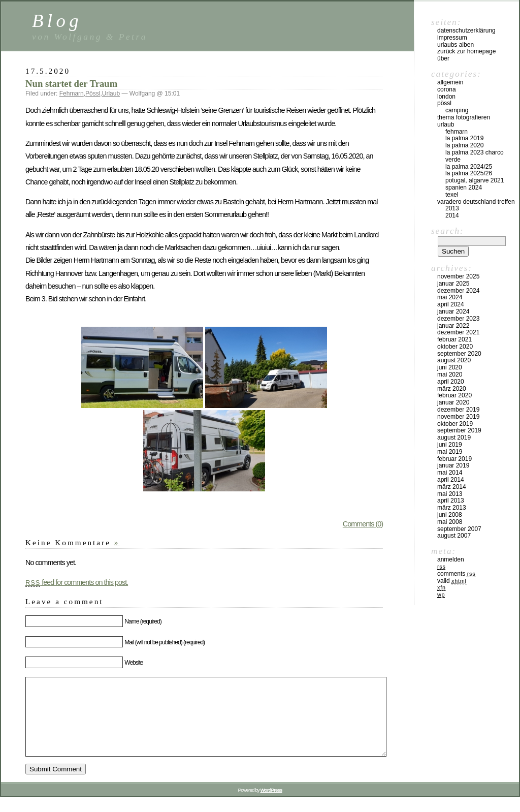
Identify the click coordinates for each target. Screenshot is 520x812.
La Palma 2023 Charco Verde (475, 156)
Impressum (452, 38)
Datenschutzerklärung (466, 30)
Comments (456, 574)
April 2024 (451, 304)
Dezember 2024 (458, 291)
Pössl (93, 93)
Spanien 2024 (464, 188)
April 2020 (451, 382)
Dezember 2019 (458, 410)
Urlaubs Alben (456, 45)
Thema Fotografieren (464, 117)
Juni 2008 (450, 515)
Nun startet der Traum (71, 84)
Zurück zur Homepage (466, 51)
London (446, 97)
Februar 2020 (454, 395)
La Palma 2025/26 (469, 173)
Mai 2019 (450, 452)
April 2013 (451, 501)
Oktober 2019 (455, 424)
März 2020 (452, 389)
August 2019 (454, 438)
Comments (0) (363, 524)
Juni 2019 (450, 445)
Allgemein (450, 82)
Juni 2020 (450, 367)
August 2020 (454, 360)
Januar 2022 (453, 326)
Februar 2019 (454, 459)
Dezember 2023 (458, 319)
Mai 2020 (450, 374)
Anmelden (451, 559)
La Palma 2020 (464, 145)
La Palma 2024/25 (469, 167)
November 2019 (458, 417)
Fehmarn (72, 93)
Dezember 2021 (458, 332)
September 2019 (459, 430)
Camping (457, 110)
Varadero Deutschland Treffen (476, 202)
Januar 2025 (453, 284)
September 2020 (459, 354)
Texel (452, 195)
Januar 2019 (453, 465)
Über (443, 58)
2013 (452, 208)
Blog (57, 21)
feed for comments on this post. (77, 582)
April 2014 (451, 480)
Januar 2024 (453, 311)
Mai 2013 (450, 494)
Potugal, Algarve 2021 (475, 180)
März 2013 (452, 508)
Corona (447, 89)
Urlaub (111, 93)
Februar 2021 (454, 339)
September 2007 (459, 529)
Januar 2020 (453, 402)
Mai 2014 (450, 473)
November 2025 (458, 276)
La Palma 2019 (464, 138)
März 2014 (452, 487)
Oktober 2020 (455, 347)
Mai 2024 (450, 297)
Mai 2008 (450, 522)
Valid (452, 581)
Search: (447, 231)
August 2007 (454, 536)
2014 (452, 215)
